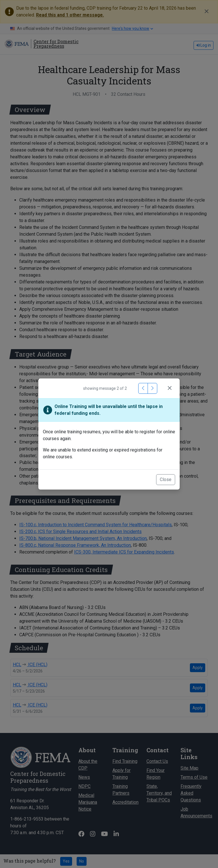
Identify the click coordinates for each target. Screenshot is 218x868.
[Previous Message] (143, 388)
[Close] (170, 388)
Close (166, 479)
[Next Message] (152, 388)
